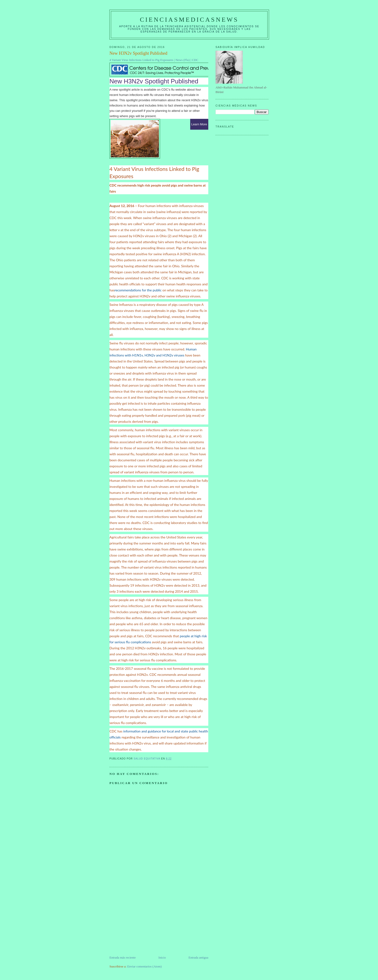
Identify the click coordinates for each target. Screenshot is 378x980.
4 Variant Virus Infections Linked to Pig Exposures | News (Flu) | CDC (154, 60)
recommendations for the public (138, 290)
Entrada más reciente (123, 957)
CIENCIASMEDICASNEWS (189, 20)
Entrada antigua (198, 957)
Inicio (162, 957)
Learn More (199, 124)
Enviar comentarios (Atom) (145, 966)
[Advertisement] (146, 921)
